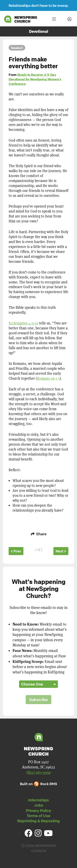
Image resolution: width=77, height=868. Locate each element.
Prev (16, 551)
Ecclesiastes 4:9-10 (23, 323)
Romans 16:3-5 (48, 378)
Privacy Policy (38, 810)
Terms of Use (38, 816)
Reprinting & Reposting (38, 821)
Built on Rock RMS (38, 784)
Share (39, 534)
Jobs (38, 805)
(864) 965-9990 (39, 772)
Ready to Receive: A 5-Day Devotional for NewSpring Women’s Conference (35, 79)
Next (61, 551)
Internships (38, 800)
